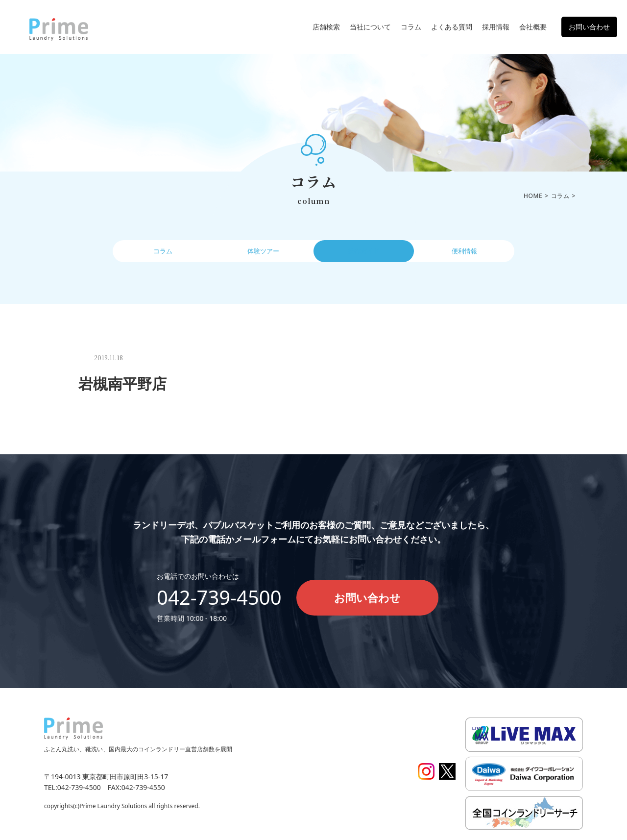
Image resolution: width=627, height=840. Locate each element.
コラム (411, 27)
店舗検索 (326, 27)
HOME (533, 196)
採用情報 (496, 27)
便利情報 (464, 253)
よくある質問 (452, 27)
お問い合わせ (589, 27)
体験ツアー (264, 253)
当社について (370, 27)
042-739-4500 (219, 597)
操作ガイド (364, 253)
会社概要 (533, 27)
